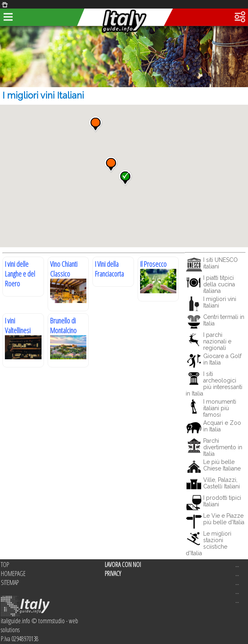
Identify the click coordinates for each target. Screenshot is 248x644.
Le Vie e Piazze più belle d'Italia (224, 519)
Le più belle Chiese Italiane (222, 465)
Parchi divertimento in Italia (223, 447)
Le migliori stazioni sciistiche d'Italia (208, 543)
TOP (5, 565)
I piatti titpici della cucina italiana (219, 284)
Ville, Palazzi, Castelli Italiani (222, 483)
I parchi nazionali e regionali (217, 341)
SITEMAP (10, 582)
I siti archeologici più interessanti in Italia (214, 384)
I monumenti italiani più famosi (220, 408)
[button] (95, 124)
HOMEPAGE (13, 574)
